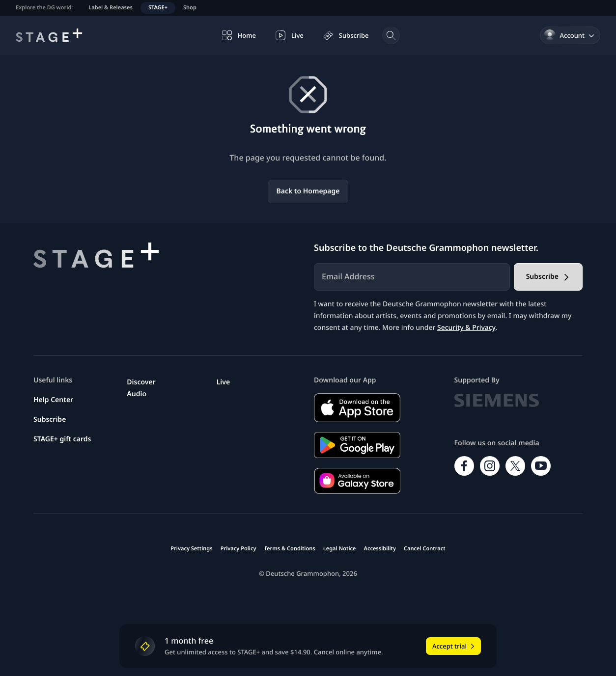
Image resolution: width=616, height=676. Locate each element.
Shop (190, 8)
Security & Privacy (466, 328)
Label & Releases (111, 8)
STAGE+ (158, 8)
